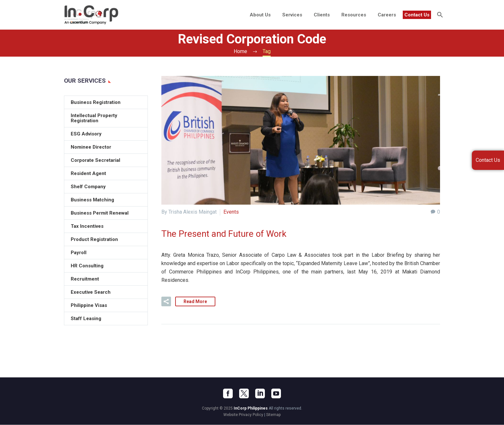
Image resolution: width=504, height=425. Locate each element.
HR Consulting (87, 266)
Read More (195, 302)
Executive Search (91, 292)
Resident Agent (88, 173)
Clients (322, 15)
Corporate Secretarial (95, 160)
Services (292, 15)
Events (231, 212)
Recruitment (85, 279)
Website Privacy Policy (243, 415)
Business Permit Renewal (100, 213)
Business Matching (92, 200)
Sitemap (273, 415)
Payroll (79, 253)
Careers (387, 15)
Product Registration (94, 239)
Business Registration (96, 102)
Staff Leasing (86, 319)
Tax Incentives (87, 226)
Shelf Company (88, 187)
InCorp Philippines (251, 409)
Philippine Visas (89, 305)
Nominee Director (91, 147)
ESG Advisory (86, 134)
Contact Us (417, 15)
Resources (354, 15)
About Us (260, 15)
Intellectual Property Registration (94, 118)
